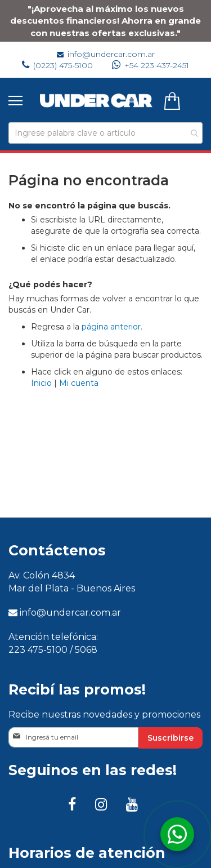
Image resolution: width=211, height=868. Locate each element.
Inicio (41, 383)
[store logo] (96, 101)
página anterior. (112, 327)
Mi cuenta (79, 383)
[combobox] (105, 133)
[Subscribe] (170, 738)
